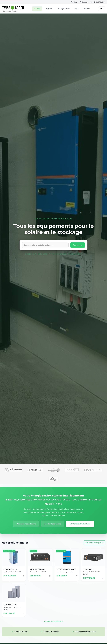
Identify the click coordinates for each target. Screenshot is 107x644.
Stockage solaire (63, 9)
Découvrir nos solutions (26, 524)
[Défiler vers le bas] (53, 458)
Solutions (49, 9)
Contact (87, 9)
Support (84, 2)
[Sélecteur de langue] (102, 9)
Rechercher (78, 245)
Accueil (37, 9)
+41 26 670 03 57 (98, 2)
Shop (74, 2)
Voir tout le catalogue (94, 543)
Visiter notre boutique (80, 524)
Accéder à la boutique (54, 621)
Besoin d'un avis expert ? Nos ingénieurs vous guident (53, 254)
